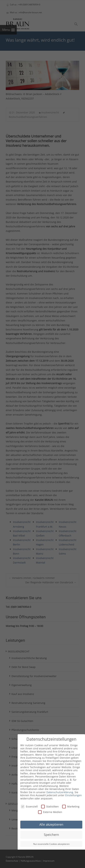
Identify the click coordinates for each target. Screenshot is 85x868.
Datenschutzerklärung (60, 792)
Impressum (49, 861)
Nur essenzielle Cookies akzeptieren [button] (51, 844)
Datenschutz (12, 861)
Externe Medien (50, 812)
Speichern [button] (51, 835)
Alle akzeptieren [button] (51, 824)
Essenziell (29, 806)
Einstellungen (73, 795)
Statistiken (50, 806)
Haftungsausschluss (31, 861)
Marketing (71, 806)
